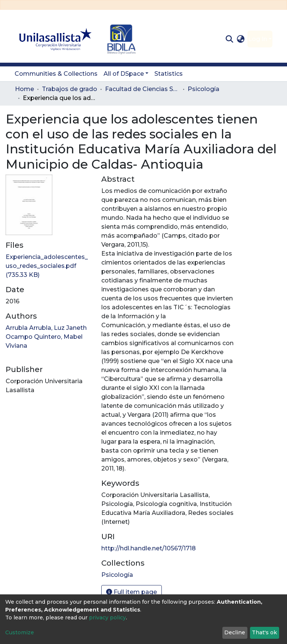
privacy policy (107, 618)
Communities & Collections (56, 74)
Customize (20, 632)
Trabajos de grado (70, 89)
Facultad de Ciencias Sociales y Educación (142, 89)
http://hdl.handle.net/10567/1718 (149, 548)
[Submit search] (229, 39)
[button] (241, 39)
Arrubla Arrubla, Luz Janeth (46, 328)
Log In (258, 39)
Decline (235, 632)
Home (24, 89)
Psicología (203, 89)
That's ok (264, 632)
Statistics (169, 74)
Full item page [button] (132, 592)
